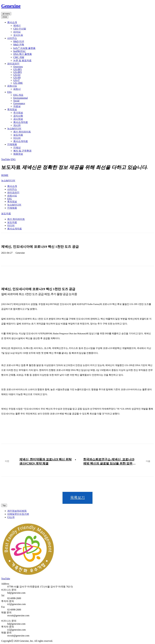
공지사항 (18, 116)
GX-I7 (16, 80)
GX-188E (18, 83)
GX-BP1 (18, 69)
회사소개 (12, 22)
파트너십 (12, 86)
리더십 (17, 32)
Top (4, 506)
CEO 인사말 (20, 29)
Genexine (11, 6)
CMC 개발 (19, 57)
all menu (6, 14)
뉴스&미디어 (14, 128)
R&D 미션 (19, 41)
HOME (5, 175)
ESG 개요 (18, 95)
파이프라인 (13, 64)
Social (16, 101)
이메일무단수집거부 (18, 514)
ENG (13, 159)
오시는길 (18, 35)
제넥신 (17, 25)
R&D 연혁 (19, 45)
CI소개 (11, 517)
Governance (19, 103)
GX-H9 (17, 78)
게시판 (17, 125)
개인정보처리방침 (17, 511)
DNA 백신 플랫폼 (23, 54)
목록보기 (77, 498)
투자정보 (12, 109)
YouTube (6, 159)
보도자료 (18, 135)
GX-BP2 (18, 72)
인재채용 (12, 144)
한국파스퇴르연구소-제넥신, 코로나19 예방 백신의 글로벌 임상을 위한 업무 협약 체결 (109, 462)
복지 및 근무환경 (22, 151)
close (5, 17)
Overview (18, 67)
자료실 (17, 106)
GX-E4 (17, 75)
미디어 (17, 138)
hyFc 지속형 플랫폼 (24, 48)
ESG (10, 92)
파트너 (17, 89)
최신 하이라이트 (22, 132)
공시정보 (18, 119)
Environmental (21, 98)
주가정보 (18, 113)
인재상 (17, 148)
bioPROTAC (20, 51)
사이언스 (12, 38)
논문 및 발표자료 (22, 60)
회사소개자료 (21, 122)
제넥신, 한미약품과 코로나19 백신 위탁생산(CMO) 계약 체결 (45, 461)
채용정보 (18, 154)
